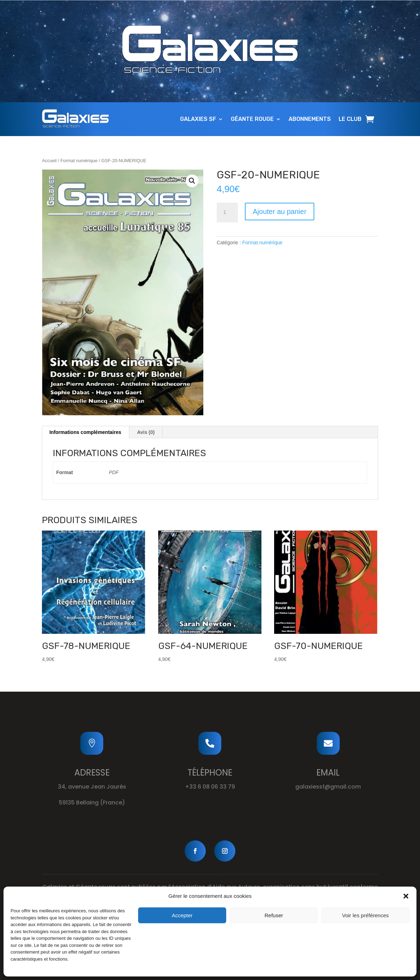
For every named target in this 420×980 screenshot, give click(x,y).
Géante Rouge (252, 119)
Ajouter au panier (279, 212)
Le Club (350, 119)
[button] (406, 896)
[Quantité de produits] (227, 213)
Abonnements (310, 119)
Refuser (274, 915)
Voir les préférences (366, 915)
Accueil (49, 161)
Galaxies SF (198, 119)
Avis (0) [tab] (146, 432)
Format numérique (79, 161)
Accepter (182, 915)
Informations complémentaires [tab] (85, 432)
